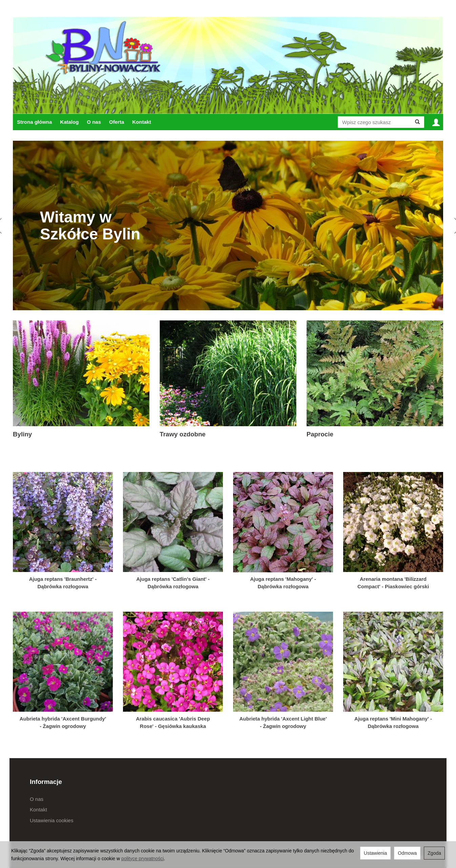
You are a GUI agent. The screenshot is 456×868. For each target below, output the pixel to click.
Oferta (117, 122)
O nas (94, 122)
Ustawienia (375, 853)
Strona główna (34, 122)
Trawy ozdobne (182, 434)
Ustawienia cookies (51, 820)
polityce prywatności (142, 859)
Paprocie (320, 434)
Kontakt (142, 122)
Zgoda (434, 853)
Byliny (22, 434)
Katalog (69, 122)
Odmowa (407, 853)
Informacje (46, 782)
